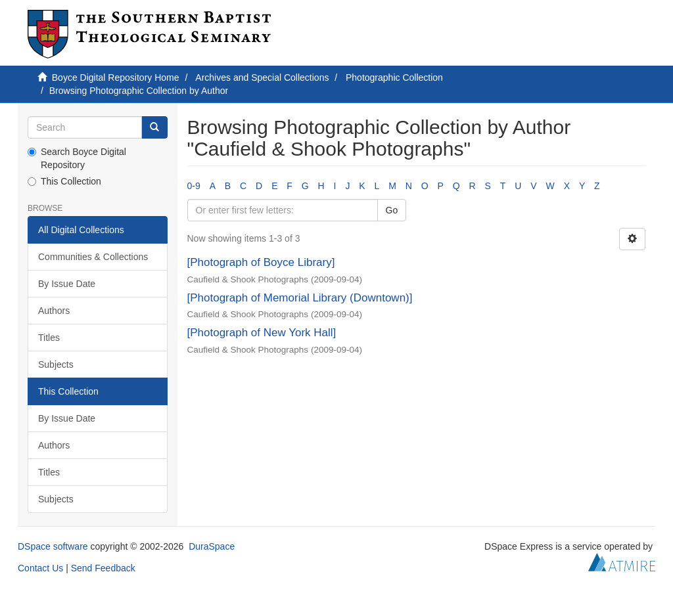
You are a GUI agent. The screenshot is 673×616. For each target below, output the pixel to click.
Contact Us (40, 568)
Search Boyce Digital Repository (77, 158)
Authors (54, 311)
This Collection (64, 181)
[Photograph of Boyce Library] (261, 262)
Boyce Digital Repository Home (116, 77)
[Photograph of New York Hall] (262, 333)
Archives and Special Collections (262, 77)
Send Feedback (103, 568)
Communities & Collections (93, 257)
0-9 (194, 186)
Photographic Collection (394, 77)
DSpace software (53, 546)
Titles (49, 338)
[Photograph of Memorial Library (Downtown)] (300, 298)
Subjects (56, 364)
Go (392, 210)
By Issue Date (67, 284)
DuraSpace (212, 546)
